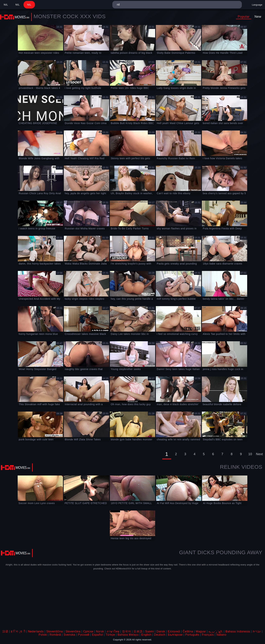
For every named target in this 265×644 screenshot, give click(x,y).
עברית (257, 631)
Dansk (161, 631)
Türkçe (110, 635)
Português (192, 635)
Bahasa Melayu (128, 635)
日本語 (138, 631)
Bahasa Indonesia (238, 631)
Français (208, 635)
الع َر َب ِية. (216, 631)
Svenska (70, 635)
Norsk (100, 631)
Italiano (221, 635)
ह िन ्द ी (18, 631)
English (146, 635)
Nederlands (36, 631)
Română (55, 635)
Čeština (188, 631)
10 (250, 454)
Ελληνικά (174, 631)
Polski (43, 635)
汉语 (5, 631)
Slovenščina (55, 631)
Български (175, 635)
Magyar (201, 631)
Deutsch (160, 635)
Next (259, 454)
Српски (88, 631)
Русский (84, 635)
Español (97, 635)
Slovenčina (73, 631)
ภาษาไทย (113, 631)
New (258, 17)
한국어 (127, 631)
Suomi (149, 631)
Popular (244, 17)
